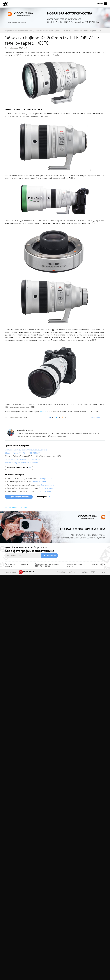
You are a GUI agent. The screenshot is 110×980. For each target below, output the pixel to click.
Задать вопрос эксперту (19, 497)
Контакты (25, 564)
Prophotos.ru (100, 572)
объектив (43, 412)
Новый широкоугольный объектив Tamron (21, 463)
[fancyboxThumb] (54, 82)
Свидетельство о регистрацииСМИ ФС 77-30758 (47, 565)
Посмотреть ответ (46, 479)
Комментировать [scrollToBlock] (96, 418)
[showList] (19, 468)
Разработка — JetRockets (67, 572)
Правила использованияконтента (75, 565)
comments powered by (16, 507)
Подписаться (51, 555)
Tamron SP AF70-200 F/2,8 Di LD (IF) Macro (22, 459)
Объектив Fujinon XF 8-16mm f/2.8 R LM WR (22, 453)
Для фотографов (98, 564)
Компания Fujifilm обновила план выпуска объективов (26, 450)
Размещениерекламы (10, 565)
